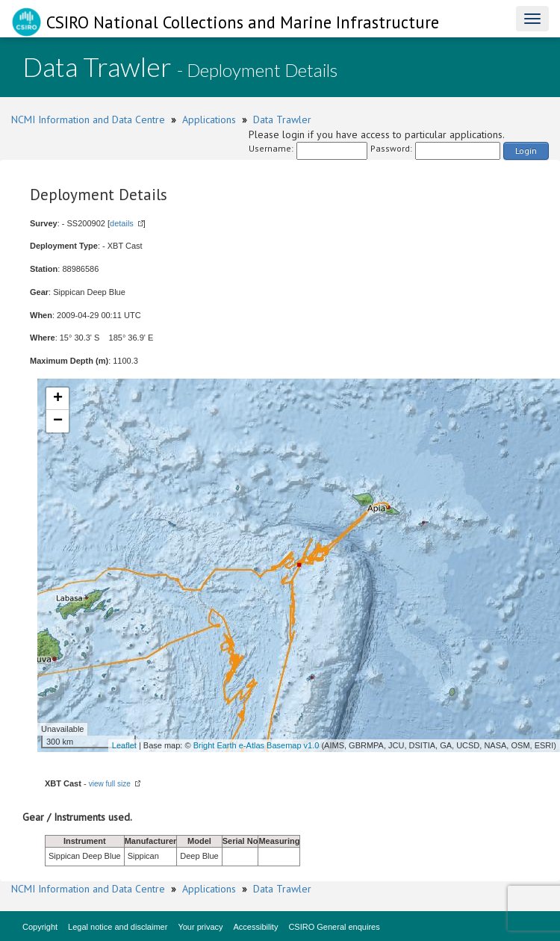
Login (526, 150)
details (122, 223)
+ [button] (58, 399)
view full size (110, 784)
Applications (209, 119)
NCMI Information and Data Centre (88, 119)
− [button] (58, 421)
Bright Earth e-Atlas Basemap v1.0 (256, 745)
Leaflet (124, 745)
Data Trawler (282, 119)
